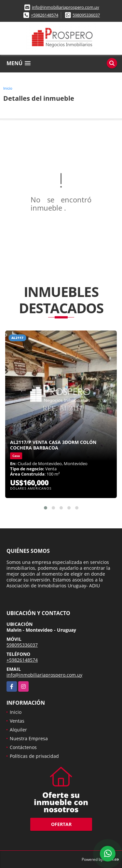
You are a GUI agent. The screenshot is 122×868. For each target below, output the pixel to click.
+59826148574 (45, 15)
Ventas (17, 721)
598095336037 (86, 15)
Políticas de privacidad (34, 756)
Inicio (8, 88)
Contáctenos (23, 747)
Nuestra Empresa (29, 738)
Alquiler (18, 730)
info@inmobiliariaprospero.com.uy (66, 7)
